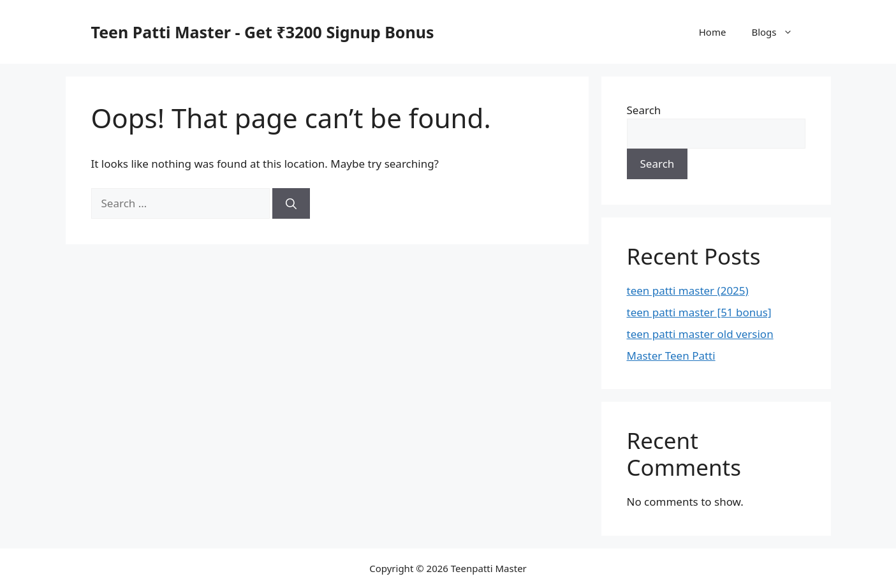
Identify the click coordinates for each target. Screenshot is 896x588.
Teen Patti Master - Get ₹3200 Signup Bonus (263, 32)
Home (713, 32)
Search (644, 110)
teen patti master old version (700, 334)
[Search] (291, 203)
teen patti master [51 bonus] (699, 312)
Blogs (778, 32)
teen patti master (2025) (688, 290)
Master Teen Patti (671, 356)
